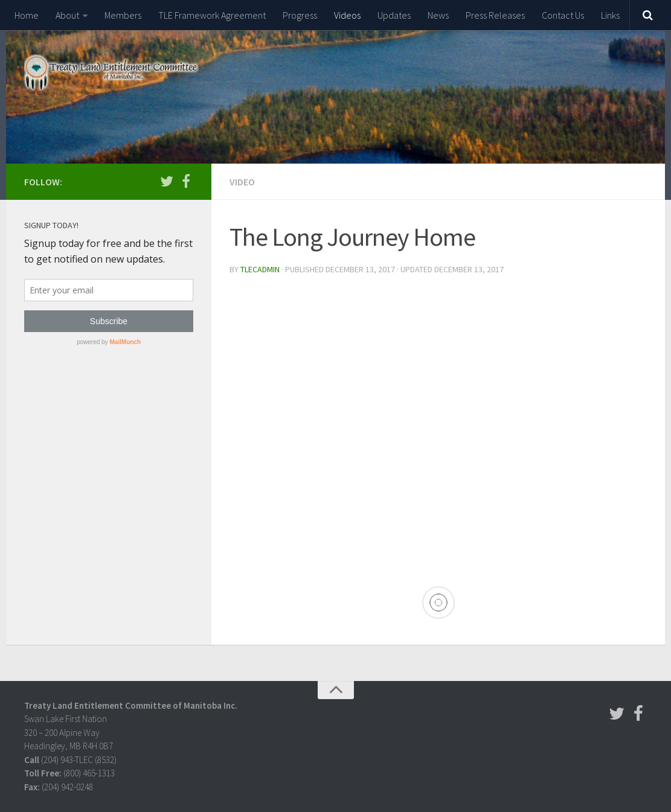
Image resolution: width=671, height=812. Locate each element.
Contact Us (563, 15)
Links (610, 15)
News (438, 15)
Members (123, 15)
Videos (347, 15)
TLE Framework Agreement (212, 15)
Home (27, 15)
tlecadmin (260, 269)
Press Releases (495, 15)
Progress (300, 15)
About (67, 15)
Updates (394, 15)
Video (242, 182)
